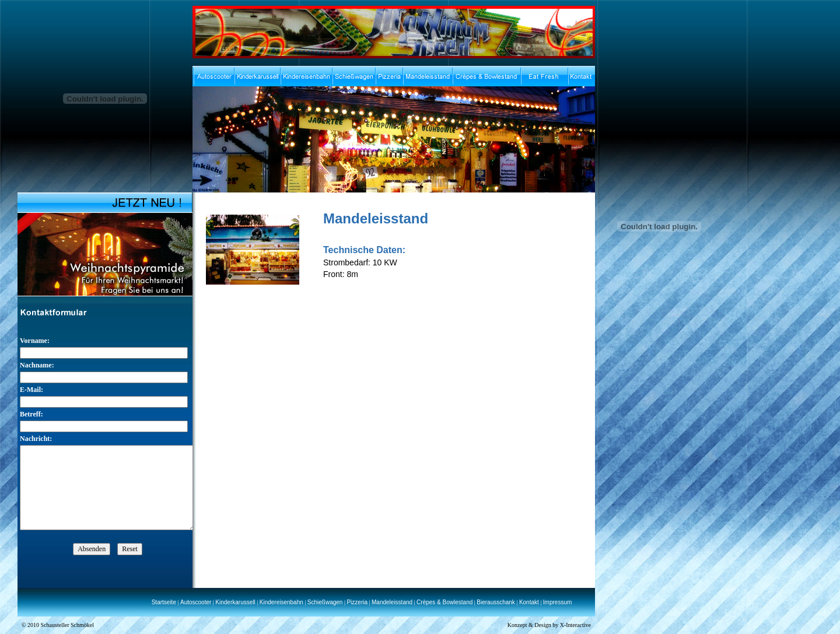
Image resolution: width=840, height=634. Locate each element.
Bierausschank (496, 602)
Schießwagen (325, 602)
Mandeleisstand (392, 602)
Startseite (164, 602)
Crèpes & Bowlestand (444, 602)
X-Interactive (575, 625)
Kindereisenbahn (281, 602)
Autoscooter (196, 602)
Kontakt (529, 602)
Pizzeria (357, 602)
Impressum (557, 602)
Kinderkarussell (235, 602)
